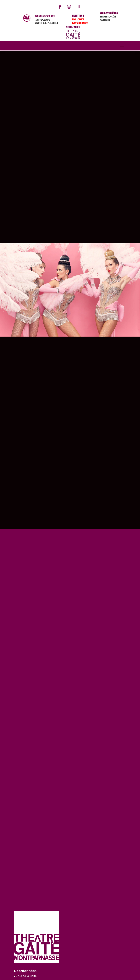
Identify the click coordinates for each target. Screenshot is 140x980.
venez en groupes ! (45, 16)
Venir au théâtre (109, 13)
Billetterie (78, 16)
